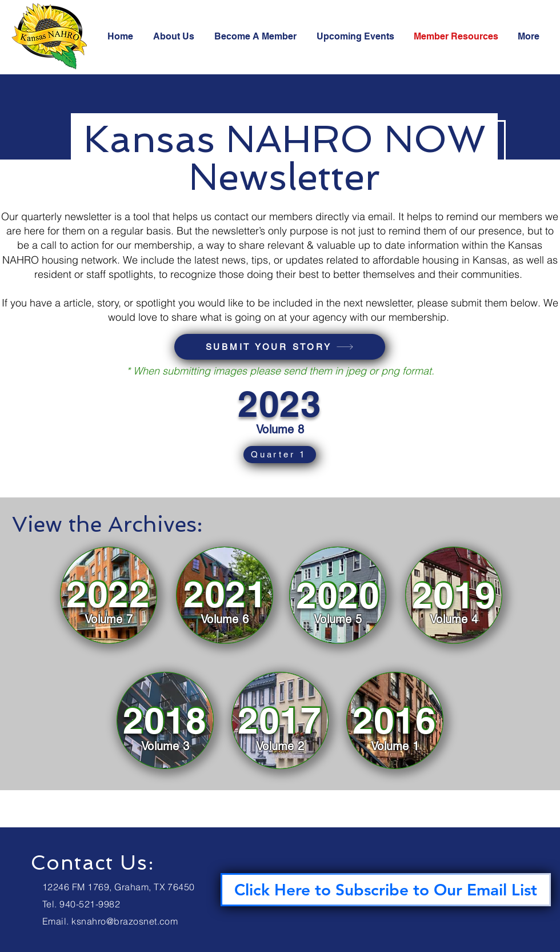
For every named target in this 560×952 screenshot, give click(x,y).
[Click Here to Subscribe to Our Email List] (386, 890)
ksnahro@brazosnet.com (125, 921)
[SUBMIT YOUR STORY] (280, 347)
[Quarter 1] (280, 455)
